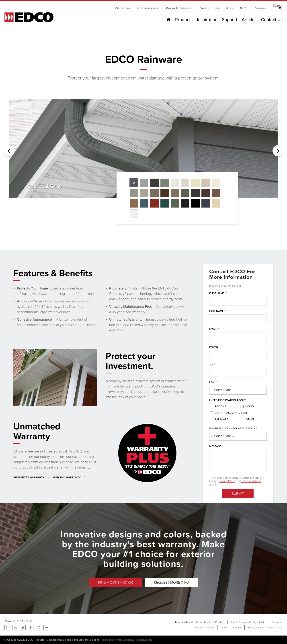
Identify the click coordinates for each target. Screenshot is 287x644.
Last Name (218, 311)
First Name (218, 293)
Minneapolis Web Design (116, 640)
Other (250, 419)
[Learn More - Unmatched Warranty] (32, 477)
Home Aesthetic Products (211, 622)
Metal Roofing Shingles (60, 640)
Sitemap (238, 628)
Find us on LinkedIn (15, 628)
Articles (249, 20)
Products (184, 20)
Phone (214, 347)
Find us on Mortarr (46, 628)
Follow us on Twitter (23, 628)
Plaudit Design (143, 640)
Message (215, 446)
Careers (224, 628)
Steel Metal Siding (89, 640)
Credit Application (205, 628)
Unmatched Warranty (37, 431)
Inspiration (207, 20)
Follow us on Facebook (31, 628)
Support (229, 20)
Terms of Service (251, 481)
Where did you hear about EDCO (233, 429)
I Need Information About (228, 400)
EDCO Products (35, 640)
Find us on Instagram (38, 628)
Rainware (221, 419)
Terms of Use (275, 628)
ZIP (212, 365)
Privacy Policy (227, 481)
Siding (249, 406)
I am (213, 383)
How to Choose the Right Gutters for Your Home (257, 622)
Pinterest (7, 628)
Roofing (221, 406)
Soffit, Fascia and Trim (231, 413)
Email (214, 329)
